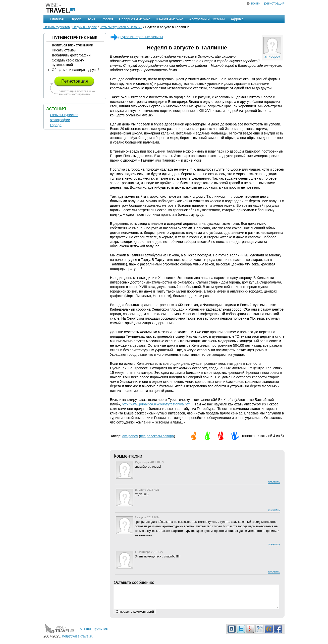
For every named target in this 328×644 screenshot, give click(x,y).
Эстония (56, 109)
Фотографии (60, 120)
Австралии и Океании (207, 19)
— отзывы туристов (76, 633)
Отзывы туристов (57, 27)
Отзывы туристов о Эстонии (121, 27)
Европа (76, 19)
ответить (274, 482)
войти (256, 3)
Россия (107, 19)
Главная (57, 19)
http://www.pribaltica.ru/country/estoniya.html (157, 404)
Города (56, 125)
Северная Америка (135, 19)
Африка (237, 19)
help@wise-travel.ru (78, 641)
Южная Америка (170, 19)
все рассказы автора (157, 436)
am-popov (272, 56)
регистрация (274, 3)
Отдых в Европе (85, 27)
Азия (92, 19)
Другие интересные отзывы (136, 37)
